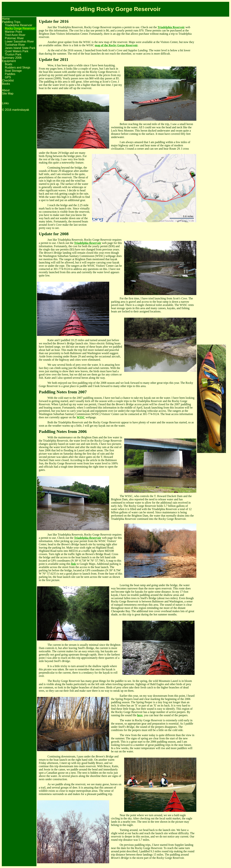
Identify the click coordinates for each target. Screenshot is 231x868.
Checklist (8, 80)
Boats (9, 64)
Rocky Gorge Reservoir (20, 28)
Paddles (10, 74)
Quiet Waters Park (17, 51)
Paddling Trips (11, 22)
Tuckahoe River (15, 45)
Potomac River (14, 38)
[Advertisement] (212, 71)
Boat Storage (13, 71)
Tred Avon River (15, 35)
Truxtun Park (13, 54)
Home (6, 19)
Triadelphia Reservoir (18, 25)
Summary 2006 (12, 58)
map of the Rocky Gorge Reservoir (116, 45)
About (6, 90)
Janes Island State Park (20, 48)
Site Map (8, 94)
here (140, 715)
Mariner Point (13, 32)
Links (5, 103)
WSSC (81, 417)
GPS (8, 77)
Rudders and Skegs (18, 67)
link (74, 564)
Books (6, 84)
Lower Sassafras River (19, 41)
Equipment (9, 61)
